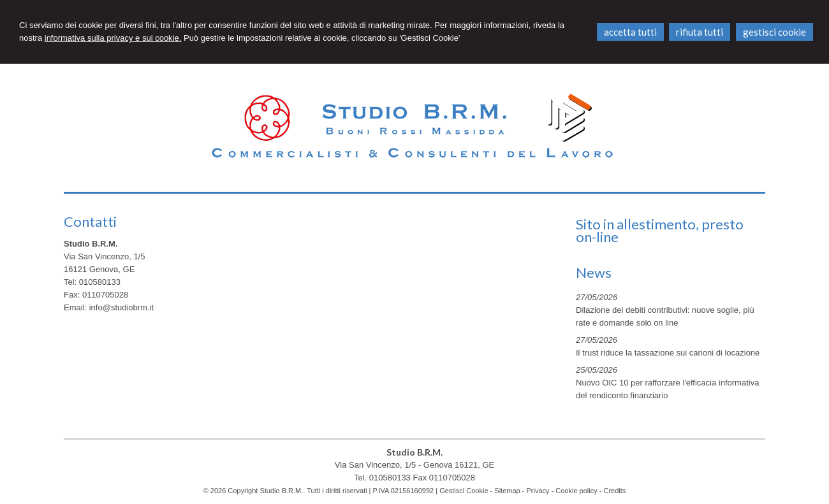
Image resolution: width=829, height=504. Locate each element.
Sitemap (507, 491)
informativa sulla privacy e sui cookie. (113, 38)
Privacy (538, 491)
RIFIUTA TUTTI (700, 32)
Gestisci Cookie (464, 491)
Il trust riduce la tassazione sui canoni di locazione (668, 353)
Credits (615, 491)
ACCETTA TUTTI (630, 32)
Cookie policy (576, 491)
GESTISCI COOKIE (774, 32)
